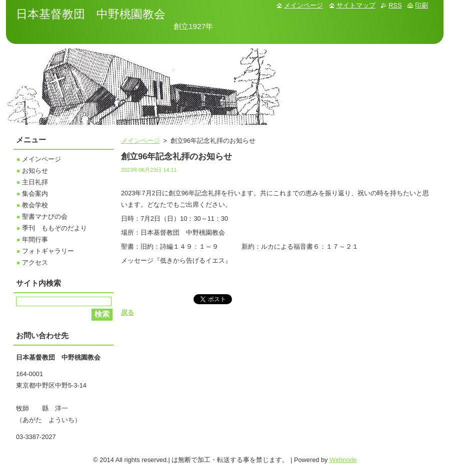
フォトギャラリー (48, 251)
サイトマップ (356, 5)
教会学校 (35, 205)
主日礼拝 (35, 182)
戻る (127, 312)
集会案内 (35, 194)
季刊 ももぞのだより (54, 228)
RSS (395, 5)
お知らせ (35, 171)
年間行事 (35, 239)
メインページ (140, 141)
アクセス (35, 262)
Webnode (343, 460)
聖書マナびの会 (45, 217)
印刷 (421, 5)
